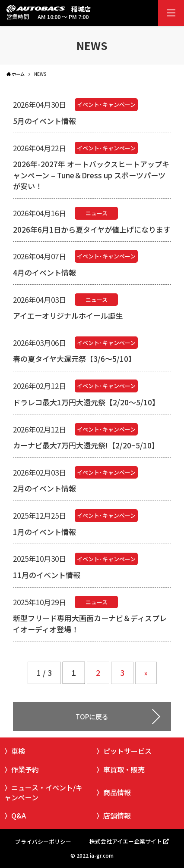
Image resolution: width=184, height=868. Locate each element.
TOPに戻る (92, 717)
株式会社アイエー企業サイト (126, 841)
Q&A (19, 815)
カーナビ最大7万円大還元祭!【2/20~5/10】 (86, 445)
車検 (18, 751)
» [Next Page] (146, 673)
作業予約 (25, 769)
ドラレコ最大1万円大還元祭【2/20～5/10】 (86, 402)
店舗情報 (117, 815)
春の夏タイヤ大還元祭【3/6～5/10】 (74, 359)
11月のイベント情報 (47, 575)
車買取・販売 (124, 769)
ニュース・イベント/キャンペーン (43, 792)
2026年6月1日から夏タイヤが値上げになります (92, 229)
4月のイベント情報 (44, 272)
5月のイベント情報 (44, 121)
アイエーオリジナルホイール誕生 (68, 316)
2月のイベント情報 (44, 488)
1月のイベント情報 (44, 532)
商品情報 (117, 792)
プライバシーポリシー (43, 842)
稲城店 (81, 9)
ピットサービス (127, 751)
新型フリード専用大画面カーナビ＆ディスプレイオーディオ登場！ (90, 624)
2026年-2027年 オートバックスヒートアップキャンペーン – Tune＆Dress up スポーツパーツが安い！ (91, 175)
